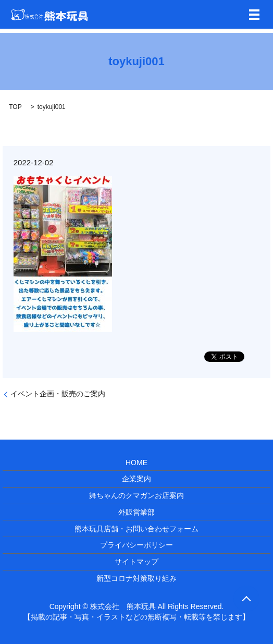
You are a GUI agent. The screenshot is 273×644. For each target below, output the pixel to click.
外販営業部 (136, 512)
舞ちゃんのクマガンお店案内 (136, 495)
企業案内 (136, 479)
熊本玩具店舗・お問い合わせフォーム (136, 529)
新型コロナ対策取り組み (136, 578)
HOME (136, 463)
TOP (15, 107)
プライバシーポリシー (136, 545)
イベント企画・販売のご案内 (58, 394)
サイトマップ (136, 562)
